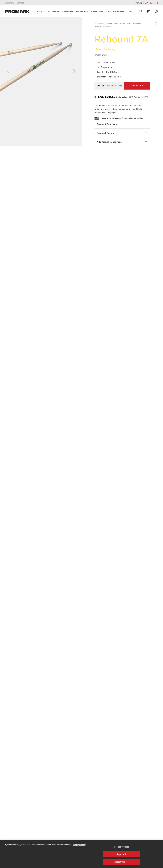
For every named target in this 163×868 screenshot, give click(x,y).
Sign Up (144, 97)
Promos (138, 3)
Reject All (121, 854)
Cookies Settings (121, 847)
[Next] (74, 71)
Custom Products (115, 12)
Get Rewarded (151, 3)
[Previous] (8, 71)
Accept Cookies (121, 862)
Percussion (54, 12)
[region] (81, 854)
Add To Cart (137, 86)
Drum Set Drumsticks (133, 23)
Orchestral (68, 12)
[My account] (156, 11)
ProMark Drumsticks (114, 23)
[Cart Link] (148, 11)
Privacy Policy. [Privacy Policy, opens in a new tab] (79, 845)
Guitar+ (41, 12)
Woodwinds (82, 12)
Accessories (97, 12)
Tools (130, 12)
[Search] (141, 11)
